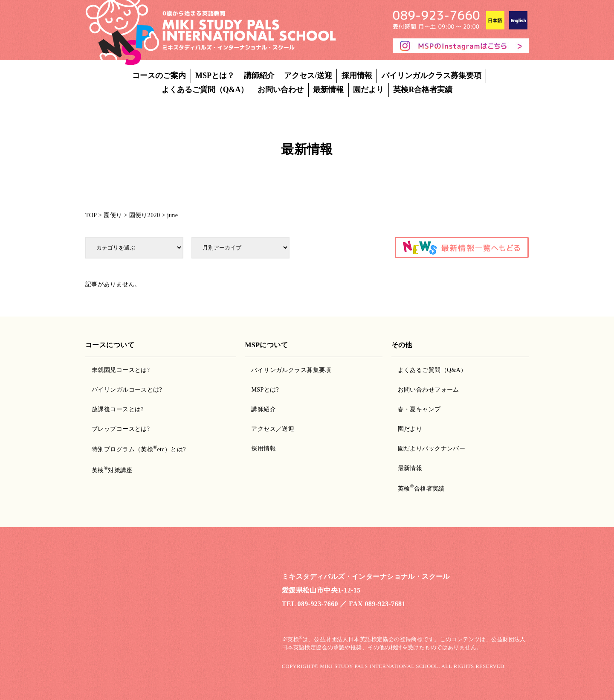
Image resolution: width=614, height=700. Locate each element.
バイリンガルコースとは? (127, 390)
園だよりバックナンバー (432, 449)
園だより (368, 90)
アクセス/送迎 (308, 76)
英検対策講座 (112, 470)
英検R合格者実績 (423, 90)
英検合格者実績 (421, 489)
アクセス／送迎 (273, 429)
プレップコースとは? (121, 429)
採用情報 (357, 76)
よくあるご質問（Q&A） (205, 90)
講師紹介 (259, 76)
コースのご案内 (159, 76)
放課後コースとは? (118, 409)
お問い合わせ (281, 90)
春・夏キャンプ (419, 409)
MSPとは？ (215, 76)
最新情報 (328, 90)
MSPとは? (265, 390)
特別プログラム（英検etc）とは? (139, 449)
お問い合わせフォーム (429, 390)
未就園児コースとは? (121, 370)
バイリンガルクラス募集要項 (432, 76)
